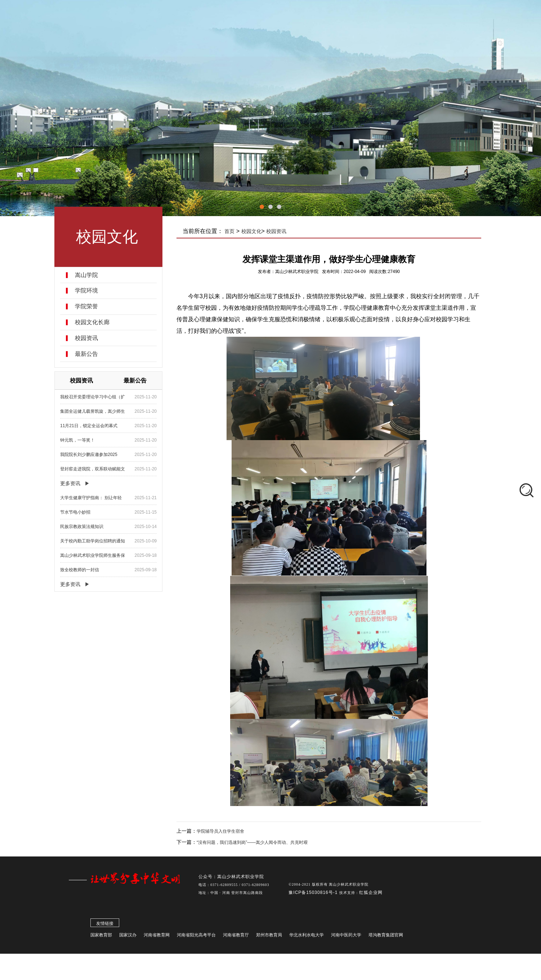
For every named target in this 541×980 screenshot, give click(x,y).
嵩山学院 (87, 275)
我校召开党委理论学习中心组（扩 (93, 397)
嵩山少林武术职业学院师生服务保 (93, 555)
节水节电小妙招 (76, 512)
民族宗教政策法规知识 (82, 527)
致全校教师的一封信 (80, 570)
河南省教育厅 (236, 937)
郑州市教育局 (269, 937)
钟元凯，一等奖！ (78, 440)
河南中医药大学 (346, 937)
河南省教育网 (157, 937)
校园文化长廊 (93, 322)
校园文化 (252, 231)
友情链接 (105, 926)
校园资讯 (87, 338)
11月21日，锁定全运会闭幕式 (89, 426)
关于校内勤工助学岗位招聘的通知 (93, 541)
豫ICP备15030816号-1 (314, 895)
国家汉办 (128, 937)
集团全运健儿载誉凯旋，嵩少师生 (93, 411)
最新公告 (87, 354)
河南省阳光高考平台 (196, 937)
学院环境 (87, 291)
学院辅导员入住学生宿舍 (221, 831)
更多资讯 (71, 483)
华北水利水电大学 (307, 937)
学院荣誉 (87, 306)
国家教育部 (101, 937)
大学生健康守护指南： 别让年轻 (91, 498)
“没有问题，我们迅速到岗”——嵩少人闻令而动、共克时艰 (253, 842)
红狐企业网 (371, 895)
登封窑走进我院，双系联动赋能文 (93, 469)
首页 (230, 231)
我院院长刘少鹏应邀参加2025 (89, 455)
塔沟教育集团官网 (386, 937)
